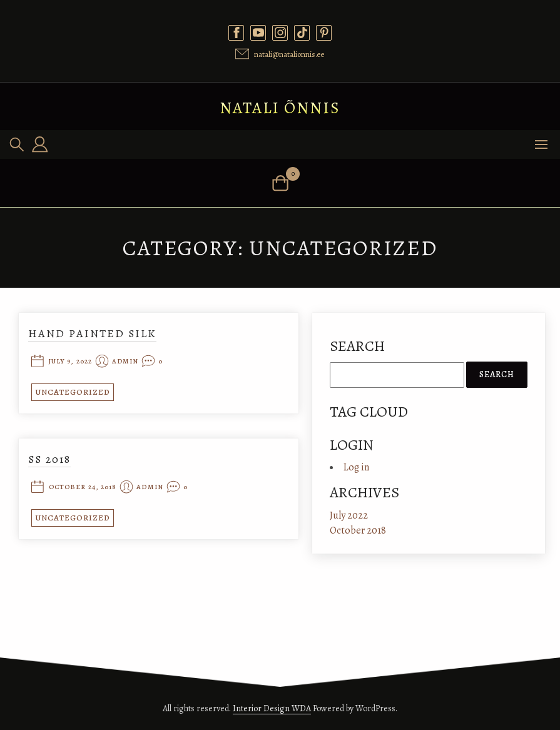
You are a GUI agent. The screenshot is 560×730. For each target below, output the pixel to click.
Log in (356, 467)
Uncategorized (73, 392)
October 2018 (358, 530)
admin (125, 362)
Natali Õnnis (280, 108)
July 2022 (349, 515)
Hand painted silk (92, 333)
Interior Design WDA (272, 708)
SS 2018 (49, 459)
